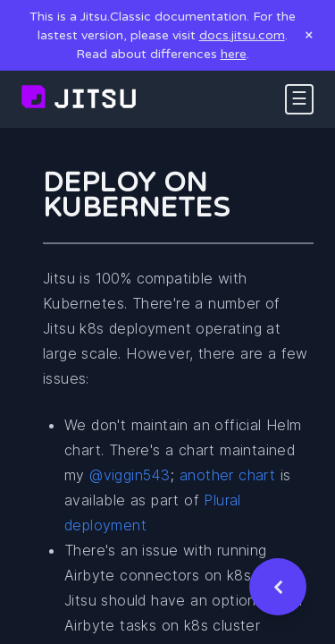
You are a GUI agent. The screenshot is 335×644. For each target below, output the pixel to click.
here (234, 54)
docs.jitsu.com (242, 35)
